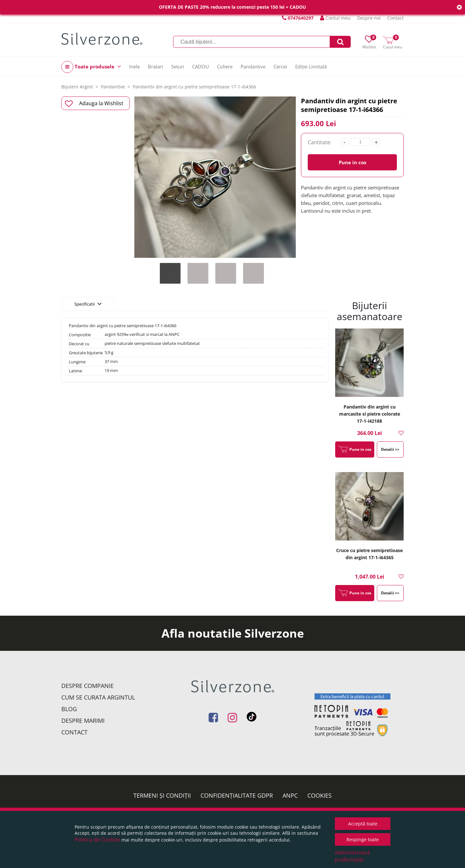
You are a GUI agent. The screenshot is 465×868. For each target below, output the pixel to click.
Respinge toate (363, 839)
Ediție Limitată (311, 66)
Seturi (178, 66)
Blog (69, 709)
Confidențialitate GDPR (237, 795)
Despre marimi (83, 721)
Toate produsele (91, 67)
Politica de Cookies (97, 840)
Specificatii (88, 304)
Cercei (280, 66)
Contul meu (335, 18)
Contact (395, 18)
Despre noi (369, 18)
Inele (134, 66)
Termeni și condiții (162, 795)
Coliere (225, 66)
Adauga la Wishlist (94, 104)
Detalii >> (390, 449)
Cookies (320, 795)
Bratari (155, 66)
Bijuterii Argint (77, 87)
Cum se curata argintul (98, 697)
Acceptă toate (363, 824)
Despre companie (88, 686)
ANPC (290, 795)
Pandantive (253, 66)
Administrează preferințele (352, 856)
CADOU (201, 66)
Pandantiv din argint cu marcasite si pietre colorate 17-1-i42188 (370, 414)
